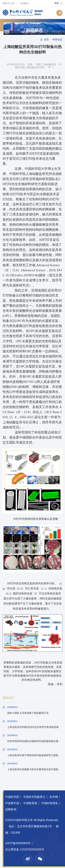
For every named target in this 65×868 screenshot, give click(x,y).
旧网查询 (11, 809)
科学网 (54, 797)
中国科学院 (12, 797)
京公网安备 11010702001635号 (25, 849)
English (25, 3)
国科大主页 (9, 3)
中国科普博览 (50, 803)
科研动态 (34, 30)
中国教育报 (30, 803)
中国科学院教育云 (34, 797)
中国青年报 (12, 803)
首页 (46, 40)
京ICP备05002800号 (18, 843)
